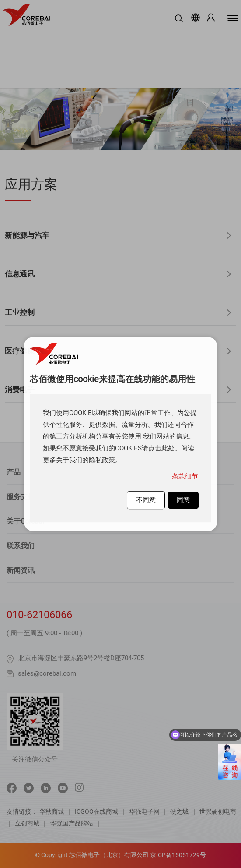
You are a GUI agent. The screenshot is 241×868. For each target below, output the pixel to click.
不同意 (146, 500)
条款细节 (185, 476)
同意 (183, 500)
